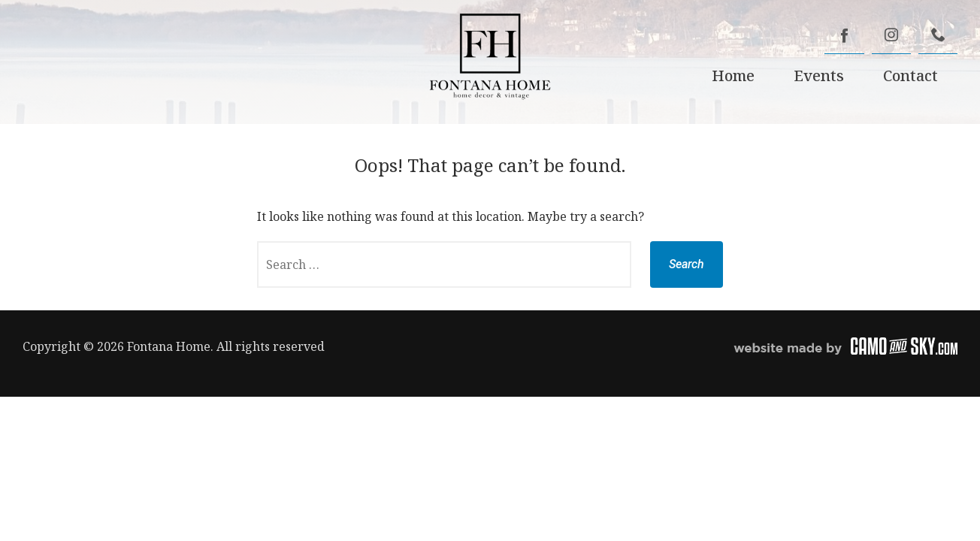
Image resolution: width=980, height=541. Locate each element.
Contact (910, 76)
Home (733, 76)
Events (819, 76)
